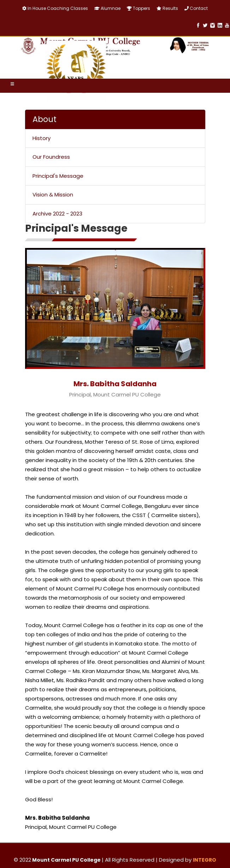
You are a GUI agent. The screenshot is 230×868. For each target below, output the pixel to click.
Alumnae (107, 8)
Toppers (138, 8)
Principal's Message (58, 176)
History (42, 138)
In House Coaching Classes (55, 8)
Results (167, 8)
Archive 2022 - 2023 (57, 214)
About (45, 119)
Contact (196, 8)
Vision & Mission (53, 195)
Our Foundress (51, 157)
